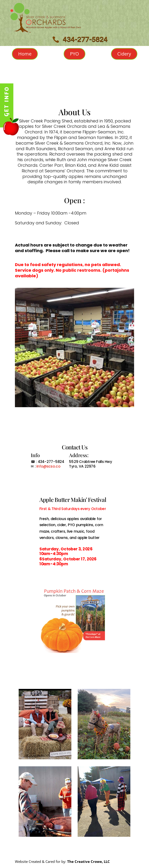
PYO (74, 54)
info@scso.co (48, 466)
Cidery (124, 54)
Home (25, 54)
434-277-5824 (85, 40)
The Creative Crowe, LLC (88, 861)
